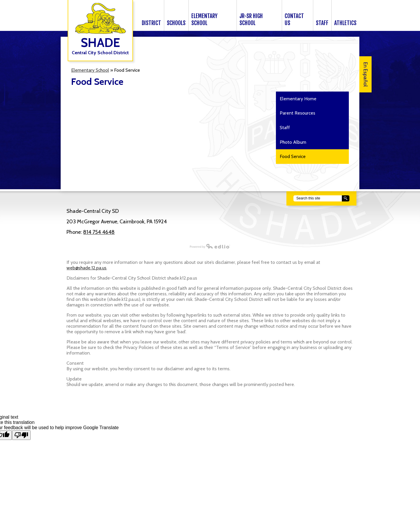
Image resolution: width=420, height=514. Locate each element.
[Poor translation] (21, 435)
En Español (365, 74)
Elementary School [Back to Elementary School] (90, 70)
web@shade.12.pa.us (86, 268)
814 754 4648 (99, 232)
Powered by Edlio (146, 246)
